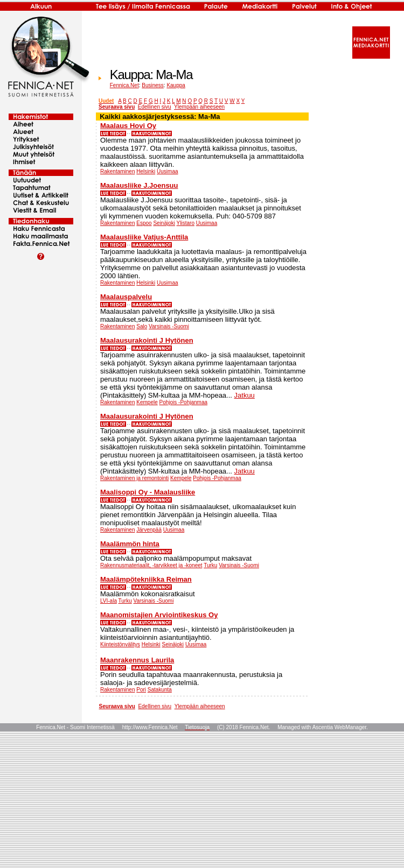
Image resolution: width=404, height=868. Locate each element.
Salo (142, 326)
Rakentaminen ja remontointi (134, 478)
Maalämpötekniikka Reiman (146, 579)
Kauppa (176, 85)
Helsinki (146, 171)
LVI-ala (109, 601)
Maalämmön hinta (130, 544)
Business (153, 85)
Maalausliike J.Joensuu (139, 185)
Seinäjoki (164, 223)
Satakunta (160, 690)
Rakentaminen (117, 171)
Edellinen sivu (155, 107)
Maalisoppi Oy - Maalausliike (148, 492)
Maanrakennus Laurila (137, 660)
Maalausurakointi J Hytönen (147, 340)
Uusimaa (167, 171)
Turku (210, 565)
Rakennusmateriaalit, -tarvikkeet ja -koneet (151, 565)
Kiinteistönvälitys (120, 644)
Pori (141, 690)
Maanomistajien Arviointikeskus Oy (159, 615)
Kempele (147, 402)
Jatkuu (245, 395)
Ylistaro (186, 223)
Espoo (144, 223)
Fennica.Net (124, 85)
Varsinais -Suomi (169, 326)
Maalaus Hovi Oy (128, 126)
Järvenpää (149, 530)
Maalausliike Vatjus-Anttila (144, 237)
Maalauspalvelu (126, 297)
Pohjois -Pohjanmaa (184, 402)
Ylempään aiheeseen (199, 107)
